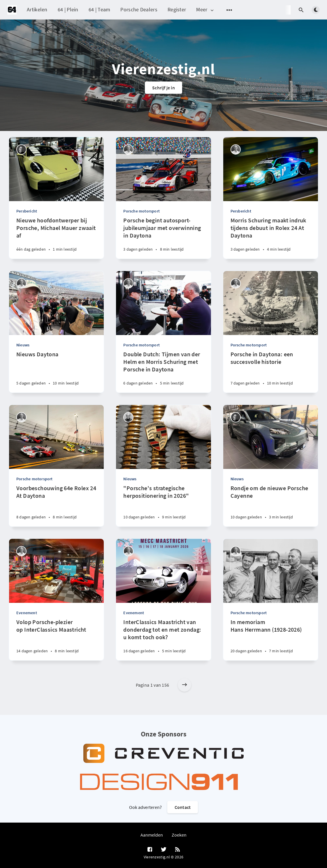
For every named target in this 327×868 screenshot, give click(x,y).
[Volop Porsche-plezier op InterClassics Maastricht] (56, 639)
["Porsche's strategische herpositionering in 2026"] (163, 505)
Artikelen (37, 9)
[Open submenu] (229, 10)
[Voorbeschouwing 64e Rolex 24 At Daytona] (56, 505)
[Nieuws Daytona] (56, 372)
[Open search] (301, 10)
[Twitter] (164, 850)
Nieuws (23, 345)
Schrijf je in (163, 88)
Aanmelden (152, 835)
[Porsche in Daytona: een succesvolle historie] (271, 372)
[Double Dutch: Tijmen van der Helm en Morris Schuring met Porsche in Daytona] (163, 372)
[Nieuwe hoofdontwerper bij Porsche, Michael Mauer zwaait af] (56, 238)
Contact (183, 807)
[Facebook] (150, 850)
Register (177, 9)
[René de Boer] (128, 149)
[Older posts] (184, 685)
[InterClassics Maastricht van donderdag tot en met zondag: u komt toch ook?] (163, 639)
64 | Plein (68, 9)
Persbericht (27, 211)
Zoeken (179, 835)
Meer (205, 10)
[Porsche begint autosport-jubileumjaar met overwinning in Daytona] (163, 238)
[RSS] (177, 850)
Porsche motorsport (141, 211)
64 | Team (100, 9)
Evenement (27, 613)
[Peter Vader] (128, 417)
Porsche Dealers (139, 9)
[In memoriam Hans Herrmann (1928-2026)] (271, 639)
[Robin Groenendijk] (21, 149)
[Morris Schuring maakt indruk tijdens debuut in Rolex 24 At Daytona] (271, 238)
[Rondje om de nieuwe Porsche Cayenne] (271, 505)
